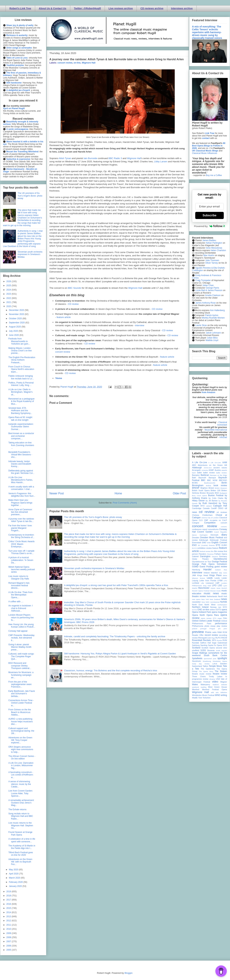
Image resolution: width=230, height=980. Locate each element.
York (200, 698)
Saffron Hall (206, 643)
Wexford (196, 689)
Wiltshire (224, 692)
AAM (225, 462)
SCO (225, 645)
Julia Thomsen (212, 260)
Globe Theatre (200, 559)
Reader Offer (198, 635)
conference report (200, 529)
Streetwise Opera (220, 661)
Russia (219, 640)
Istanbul (214, 573)
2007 (9, 941)
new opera (196, 599)
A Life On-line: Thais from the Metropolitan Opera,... (20, 595)
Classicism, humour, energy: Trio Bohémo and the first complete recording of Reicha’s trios (111, 670)
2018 (9, 896)
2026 (9, 281)
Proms (208, 632)
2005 (9, 950)
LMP (217, 583)
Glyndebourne (220, 559)
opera (224, 610)
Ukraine (212, 679)
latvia (225, 575)
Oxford (195, 621)
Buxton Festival (216, 495)
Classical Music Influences (205, 153)
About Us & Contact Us (53, 8)
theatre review (220, 674)
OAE (200, 610)
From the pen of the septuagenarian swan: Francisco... (20, 684)
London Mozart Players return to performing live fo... (21, 618)
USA (218, 679)
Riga (213, 638)
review (195, 638)
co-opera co (215, 520)
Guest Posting (206, 567)
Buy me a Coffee (214, 175)
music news (211, 593)
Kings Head (203, 575)
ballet (199, 473)
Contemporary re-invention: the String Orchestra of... (21, 536)
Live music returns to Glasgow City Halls (19, 577)
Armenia (205, 470)
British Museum (221, 488)
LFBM (220, 581)
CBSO (221, 508)
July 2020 (14, 331)
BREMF (196, 488)
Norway (214, 607)
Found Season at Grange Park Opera (20, 833)
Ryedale (196, 643)
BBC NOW (212, 480)
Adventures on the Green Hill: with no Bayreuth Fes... (20, 862)
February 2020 (16, 882)
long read (207, 586)
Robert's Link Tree (20, 8)
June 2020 (14, 335)
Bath (194, 478)
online (212, 610)
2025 (9, 286)
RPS (214, 640)
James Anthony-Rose (205, 303)
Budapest (223, 493)
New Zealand (215, 599)
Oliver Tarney (211, 263)
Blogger (128, 973)
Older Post (179, 493)
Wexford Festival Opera (214, 689)
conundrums (213, 529)
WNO (218, 695)
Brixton (203, 493)
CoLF (225, 520)
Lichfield (196, 583)
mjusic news (215, 588)
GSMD (195, 567)
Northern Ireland (200, 607)
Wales (195, 684)
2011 (9, 925)
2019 (9, 892)
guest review (221, 567)
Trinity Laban (216, 676)
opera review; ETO (209, 618)
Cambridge (197, 508)
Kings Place (216, 575)
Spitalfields (197, 658)
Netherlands (212, 596)
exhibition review (205, 548)
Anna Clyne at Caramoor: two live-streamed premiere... (20, 512)
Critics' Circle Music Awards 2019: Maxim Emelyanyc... (21, 544)
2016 (9, 904)
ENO (194, 545)
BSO (217, 493)
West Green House (218, 687)
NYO (225, 607)
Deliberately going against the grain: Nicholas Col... (21, 472)
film (212, 551)
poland (195, 629)
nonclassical (215, 602)
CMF (206, 520)
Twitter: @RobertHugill (87, 8)
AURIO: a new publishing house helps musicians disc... (21, 721)
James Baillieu (209, 240)
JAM (194, 575)
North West (210, 605)
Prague (212, 629)
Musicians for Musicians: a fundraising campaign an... (21, 675)
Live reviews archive (121, 8)
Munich (224, 588)
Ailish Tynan (65, 158)
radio (214, 632)
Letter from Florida (208, 581)
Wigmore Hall (89, 63)
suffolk (215, 664)
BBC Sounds (74, 288)
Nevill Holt (223, 596)
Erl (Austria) (203, 545)
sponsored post (210, 659)
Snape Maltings (200, 653)
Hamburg (196, 570)
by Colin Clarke (216, 498)
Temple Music (216, 666)
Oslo (225, 618)
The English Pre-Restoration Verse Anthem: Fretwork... (22, 360)
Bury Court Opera (199, 496)
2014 (9, 912)
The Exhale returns (17, 810)
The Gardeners (208, 669)
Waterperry (205, 684)
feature (215, 548)
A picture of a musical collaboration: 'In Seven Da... (21, 560)
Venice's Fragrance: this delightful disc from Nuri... (22, 495)
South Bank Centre (215, 655)
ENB (209, 543)
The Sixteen (221, 671)
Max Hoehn (209, 255)
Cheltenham (207, 515)
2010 (9, 929)
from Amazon (208, 392)
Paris (209, 623)
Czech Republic (221, 532)
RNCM (224, 638)
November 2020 (17, 314)
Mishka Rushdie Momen (213, 318)
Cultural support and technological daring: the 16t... (21, 731)
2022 (9, 298)
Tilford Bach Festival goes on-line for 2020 (21, 854)
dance (194, 535)
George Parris (212, 288)
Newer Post (57, 493)
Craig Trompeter (203, 280)
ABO (194, 465)
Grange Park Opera (203, 564)
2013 (9, 917)
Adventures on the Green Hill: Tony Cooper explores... (20, 740)
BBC (203, 480)
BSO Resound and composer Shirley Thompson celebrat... (20, 666)
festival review (205, 551)
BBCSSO (223, 480)
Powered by (209, 226)
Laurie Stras (201, 325)
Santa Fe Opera (215, 645)
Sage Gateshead (219, 643)
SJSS (203, 650)
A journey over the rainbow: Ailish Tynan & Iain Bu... (21, 520)
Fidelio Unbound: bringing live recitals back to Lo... (21, 377)
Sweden (223, 664)
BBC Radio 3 (115, 158)
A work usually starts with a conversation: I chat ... (21, 488)
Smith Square (221, 651)
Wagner (224, 682)
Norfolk (224, 602)
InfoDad (223, 437)
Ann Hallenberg (217, 310)
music (218, 591)
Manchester (204, 588)
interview (140, 325)
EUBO (224, 545)
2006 (9, 946)
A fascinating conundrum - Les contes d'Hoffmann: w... (21, 775)
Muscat (213, 591)
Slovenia (211, 650)
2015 (9, 908)
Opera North (198, 615)
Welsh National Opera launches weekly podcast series (22, 570)
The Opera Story (206, 671)
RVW (225, 640)
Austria (218, 470)
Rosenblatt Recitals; (202, 640)
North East (197, 605)
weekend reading (199, 687)
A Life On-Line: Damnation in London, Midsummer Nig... (21, 766)
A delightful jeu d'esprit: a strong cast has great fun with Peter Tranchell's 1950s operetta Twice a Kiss (116, 585)
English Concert (219, 543)
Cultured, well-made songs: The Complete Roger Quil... (21, 656)
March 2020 (15, 878)
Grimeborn (222, 564)
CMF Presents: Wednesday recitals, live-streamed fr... (21, 638)
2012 (9, 921)
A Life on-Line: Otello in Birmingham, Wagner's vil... (21, 392)
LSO (220, 586)
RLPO (218, 638)
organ (220, 618)
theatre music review (202, 674)
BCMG (195, 483)
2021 (9, 302)
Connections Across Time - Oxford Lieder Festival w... (21, 703)
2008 (9, 937)
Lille (202, 583)
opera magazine (219, 612)
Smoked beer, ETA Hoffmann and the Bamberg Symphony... (20, 411)
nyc (220, 607)
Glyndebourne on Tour (202, 562)
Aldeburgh (197, 468)
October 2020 (16, 319)
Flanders (203, 554)
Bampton (196, 475)
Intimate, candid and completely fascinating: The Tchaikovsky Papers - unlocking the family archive (115, 636)
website (224, 685)
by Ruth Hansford (208, 503)
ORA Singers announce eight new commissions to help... (21, 749)
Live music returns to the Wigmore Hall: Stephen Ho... (21, 825)
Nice (203, 602)
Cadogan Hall (220, 506)
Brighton (204, 488)
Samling (204, 645)
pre (219, 629)
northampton (222, 605)
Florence (210, 554)
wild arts (215, 692)
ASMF (211, 470)
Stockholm (196, 661)
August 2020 (15, 327)
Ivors (225, 573)
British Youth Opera (201, 490)
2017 (9, 900)
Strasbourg (207, 661)
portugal (203, 629)
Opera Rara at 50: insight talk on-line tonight (20, 419)
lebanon (195, 578)
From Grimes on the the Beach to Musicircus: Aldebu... (20, 712)
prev (225, 629)
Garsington (205, 556)
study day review (201, 664)
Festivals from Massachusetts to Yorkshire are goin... (19, 341)
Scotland (196, 648)
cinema (204, 518)
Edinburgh (204, 540)
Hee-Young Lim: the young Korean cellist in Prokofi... (22, 626)
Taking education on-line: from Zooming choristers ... (21, 445)
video (215, 682)
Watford (216, 685)
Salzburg (196, 645)
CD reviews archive (152, 8)
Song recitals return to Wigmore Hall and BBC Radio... (21, 816)
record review (211, 635)
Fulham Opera (221, 554)
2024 (9, 290)
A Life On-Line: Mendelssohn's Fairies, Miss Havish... (21, 480)
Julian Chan (208, 285)
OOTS (218, 610)
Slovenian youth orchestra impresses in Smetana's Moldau (94, 568)
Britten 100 (215, 490)
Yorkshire (207, 698)
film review (219, 551)
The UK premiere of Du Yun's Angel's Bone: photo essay (93, 517)
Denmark (214, 535)
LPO (214, 586)
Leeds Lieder (221, 578)
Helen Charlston (218, 250)
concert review (65, 63)
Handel (207, 569)
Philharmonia (198, 626)
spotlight (222, 658)
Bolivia (209, 486)
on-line (77, 63)
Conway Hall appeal (18, 631)
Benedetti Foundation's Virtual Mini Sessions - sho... (20, 455)
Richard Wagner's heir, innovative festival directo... (19, 586)
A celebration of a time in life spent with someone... (22, 840)
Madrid (195, 588)
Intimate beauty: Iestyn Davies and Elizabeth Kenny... (20, 464)
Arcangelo (196, 470)
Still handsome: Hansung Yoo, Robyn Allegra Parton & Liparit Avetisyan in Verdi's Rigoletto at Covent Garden (120, 654)
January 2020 (16, 886)
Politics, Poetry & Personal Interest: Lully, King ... (21, 384)
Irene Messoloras (214, 248)
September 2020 (17, 323)
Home (59, 378)
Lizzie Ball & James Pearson (209, 290)
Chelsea (196, 515)
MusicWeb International (216, 430)
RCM (225, 632)
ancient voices (220, 468)
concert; (224, 527)
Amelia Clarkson (213, 295)
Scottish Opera (208, 648)
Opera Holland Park (201, 612)
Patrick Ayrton (212, 315)
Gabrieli (195, 556)
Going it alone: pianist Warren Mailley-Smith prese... (20, 647)
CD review (73, 304)
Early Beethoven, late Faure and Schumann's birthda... (22, 694)
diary (224, 535)
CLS (201, 520)
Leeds (210, 578)
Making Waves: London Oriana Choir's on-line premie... (20, 351)
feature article (64, 317)
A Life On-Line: (215, 463)
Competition (210, 523)
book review (220, 485)
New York (205, 599)
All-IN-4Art (208, 468)
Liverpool (210, 583)
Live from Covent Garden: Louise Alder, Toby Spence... (21, 793)
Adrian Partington (214, 243)
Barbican (205, 475)
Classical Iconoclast (222, 424)
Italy (221, 573)
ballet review (209, 473)
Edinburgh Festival (218, 540)
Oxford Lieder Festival (210, 621)
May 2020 (14, 870)
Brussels (210, 493)
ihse (225, 570)
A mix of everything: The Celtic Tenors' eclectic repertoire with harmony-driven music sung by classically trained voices (207, 32)
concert (224, 523)
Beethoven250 (210, 483)
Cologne (196, 523)
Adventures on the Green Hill (212, 465)
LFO (225, 581)
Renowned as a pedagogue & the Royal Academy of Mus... (21, 401)
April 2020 (14, 874)
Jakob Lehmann (213, 333)
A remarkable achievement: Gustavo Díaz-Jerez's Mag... (21, 803)
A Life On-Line (200, 462)
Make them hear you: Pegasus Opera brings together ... (20, 503)
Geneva (215, 557)
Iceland (218, 570)
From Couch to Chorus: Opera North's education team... (21, 369)
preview (198, 632)
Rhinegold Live (204, 638)
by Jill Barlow (212, 501)
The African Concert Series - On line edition (22, 757)
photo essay (210, 626)
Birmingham (198, 485)
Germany (223, 556)
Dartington (204, 535)
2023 (9, 294)
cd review (207, 512)
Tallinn (205, 666)
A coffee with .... (16, 602)
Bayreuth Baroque (207, 478)
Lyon (225, 586)
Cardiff (214, 508)
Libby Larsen (161, 161)
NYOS (194, 610)
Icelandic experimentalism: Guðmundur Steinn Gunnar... (21, 427)
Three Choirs (199, 676)
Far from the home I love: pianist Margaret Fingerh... (20, 528)
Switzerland (197, 666)
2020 (9, 306)
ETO (218, 545)
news (224, 599)
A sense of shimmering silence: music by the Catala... (20, 784)
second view (221, 648)
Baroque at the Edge (218, 475)
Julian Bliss (212, 338)
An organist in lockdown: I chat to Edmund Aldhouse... (21, 608)
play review (222, 626)
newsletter (196, 602)
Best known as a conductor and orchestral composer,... (21, 436)
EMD (204, 543)
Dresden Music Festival (212, 538)
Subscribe (209, 215)
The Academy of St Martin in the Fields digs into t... (22, 847)
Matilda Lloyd (212, 340)
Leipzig (195, 581)
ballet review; (222, 473)
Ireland (207, 573)
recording (223, 635)
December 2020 (17, 310)
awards (224, 470)
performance (221, 623)
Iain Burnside (90, 158)
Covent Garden (205, 532)
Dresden (196, 538)
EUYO (194, 548)
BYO (203, 506)
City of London (213, 518)
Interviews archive (182, 8)
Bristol (211, 488)
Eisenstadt (196, 543)
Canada (206, 508)
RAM (219, 632)
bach (194, 473)
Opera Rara (213, 615)
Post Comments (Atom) (125, 503)
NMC (208, 602)
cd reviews (222, 512)
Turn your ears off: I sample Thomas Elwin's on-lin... (21, 552)
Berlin (224, 483)
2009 (9, 933)
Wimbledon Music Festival (203, 695)
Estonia (212, 545)
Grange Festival (219, 562)
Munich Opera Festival (201, 591)
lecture (202, 578)
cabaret (209, 506)
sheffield (196, 650)
